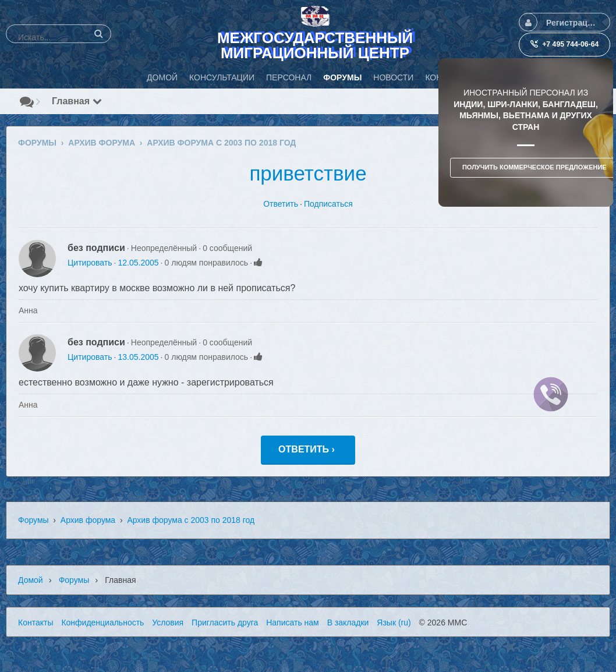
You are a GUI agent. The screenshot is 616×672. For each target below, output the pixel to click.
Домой (31, 580)
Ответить (281, 204)
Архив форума (88, 520)
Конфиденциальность (102, 623)
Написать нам (293, 623)
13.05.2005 (138, 357)
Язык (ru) (394, 623)
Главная (77, 101)
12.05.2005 (138, 263)
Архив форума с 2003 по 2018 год (191, 520)
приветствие (308, 173)
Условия (168, 623)
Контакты (36, 623)
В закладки (348, 623)
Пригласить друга (225, 623)
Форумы (33, 520)
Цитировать (90, 263)
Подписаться (328, 204)
